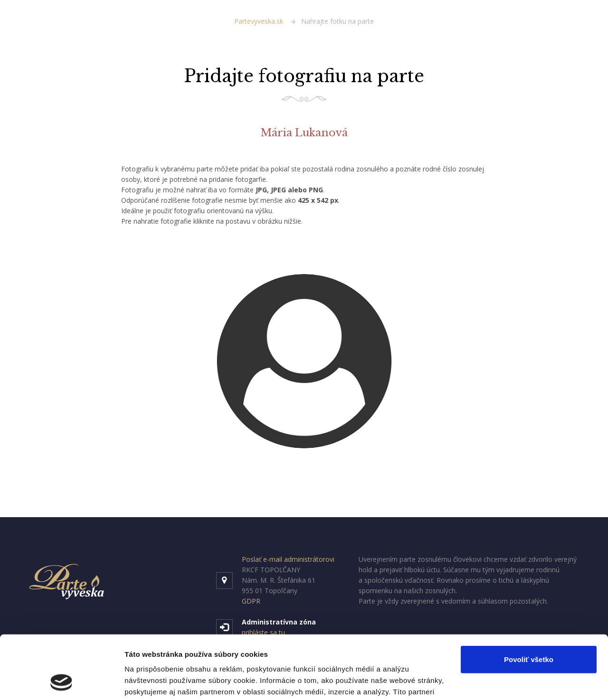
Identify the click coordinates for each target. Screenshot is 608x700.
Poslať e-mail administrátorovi (288, 559)
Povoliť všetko (529, 600)
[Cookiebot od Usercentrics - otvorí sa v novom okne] (62, 681)
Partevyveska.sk (259, 21)
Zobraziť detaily (152, 681)
